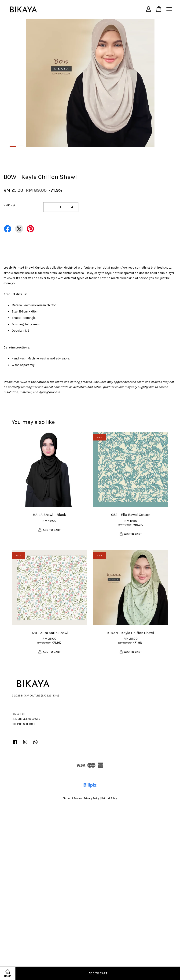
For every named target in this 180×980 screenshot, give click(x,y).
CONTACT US (18, 714)
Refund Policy (109, 798)
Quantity (9, 205)
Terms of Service (73, 798)
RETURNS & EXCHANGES (26, 719)
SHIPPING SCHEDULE (24, 724)
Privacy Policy (92, 798)
